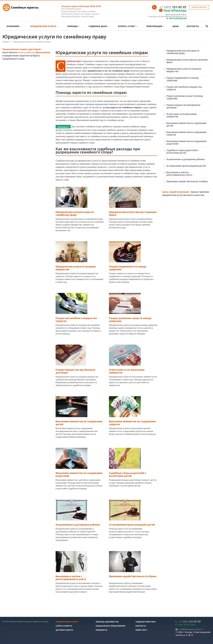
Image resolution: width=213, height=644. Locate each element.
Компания (14, 26)
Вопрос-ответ (128, 26)
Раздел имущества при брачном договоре (183, 106)
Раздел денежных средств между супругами (185, 97)
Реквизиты (101, 630)
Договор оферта (64, 630)
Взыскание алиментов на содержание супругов (186, 133)
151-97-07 (173, 7)
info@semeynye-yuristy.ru (191, 629)
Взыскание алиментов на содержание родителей (186, 142)
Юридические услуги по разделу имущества (184, 70)
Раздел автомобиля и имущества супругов (184, 88)
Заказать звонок (199, 7)
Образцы (73, 26)
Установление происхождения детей (132, 525)
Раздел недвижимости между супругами (183, 79)
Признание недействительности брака (133, 576)
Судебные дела (99, 26)
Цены (176, 26)
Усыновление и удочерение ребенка (78, 525)
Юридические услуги (44, 26)
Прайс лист (141, 630)
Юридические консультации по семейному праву (75, 213)
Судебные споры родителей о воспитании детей (128, 474)
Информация (155, 26)
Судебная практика (146, 622)
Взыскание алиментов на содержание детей (186, 124)
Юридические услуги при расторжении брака (187, 61)
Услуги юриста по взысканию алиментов (182, 115)
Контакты (193, 26)
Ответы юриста (64, 626)
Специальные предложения (110, 626)
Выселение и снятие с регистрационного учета (71, 578)
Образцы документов (107, 622)
